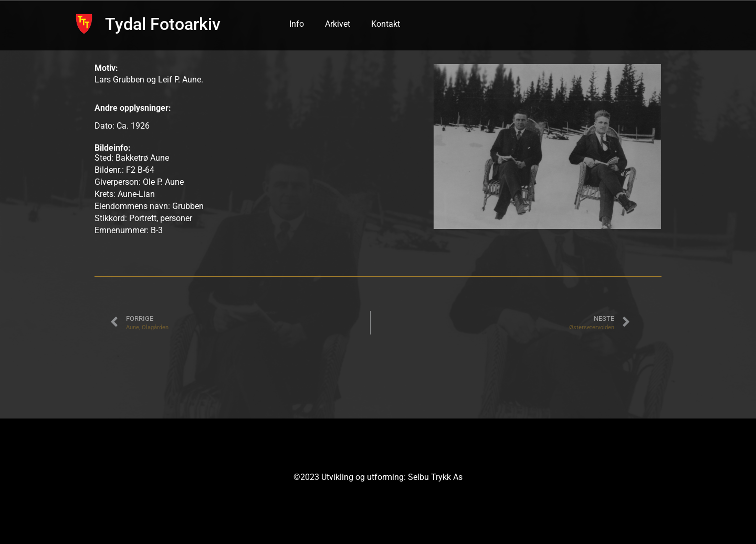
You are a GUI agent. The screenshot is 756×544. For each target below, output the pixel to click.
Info (297, 24)
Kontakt (386, 24)
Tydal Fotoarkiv (163, 24)
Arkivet (338, 24)
